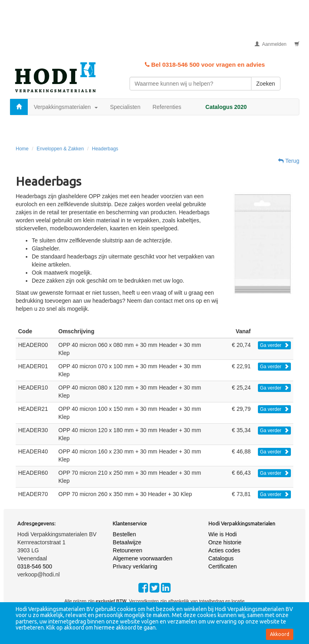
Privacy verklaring (135, 566)
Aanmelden (271, 44)
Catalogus (221, 558)
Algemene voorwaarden (142, 558)
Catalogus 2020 (226, 107)
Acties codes (224, 550)
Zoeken (266, 84)
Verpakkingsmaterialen (66, 107)
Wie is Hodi (223, 534)
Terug (289, 161)
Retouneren (127, 550)
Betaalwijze (127, 542)
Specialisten (125, 107)
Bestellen (124, 534)
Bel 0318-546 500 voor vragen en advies (205, 65)
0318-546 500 (35, 566)
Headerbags (105, 149)
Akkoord (280, 634)
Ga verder (274, 345)
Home (22, 149)
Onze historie (225, 542)
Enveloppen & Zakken (60, 149)
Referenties (167, 107)
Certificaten (223, 566)
